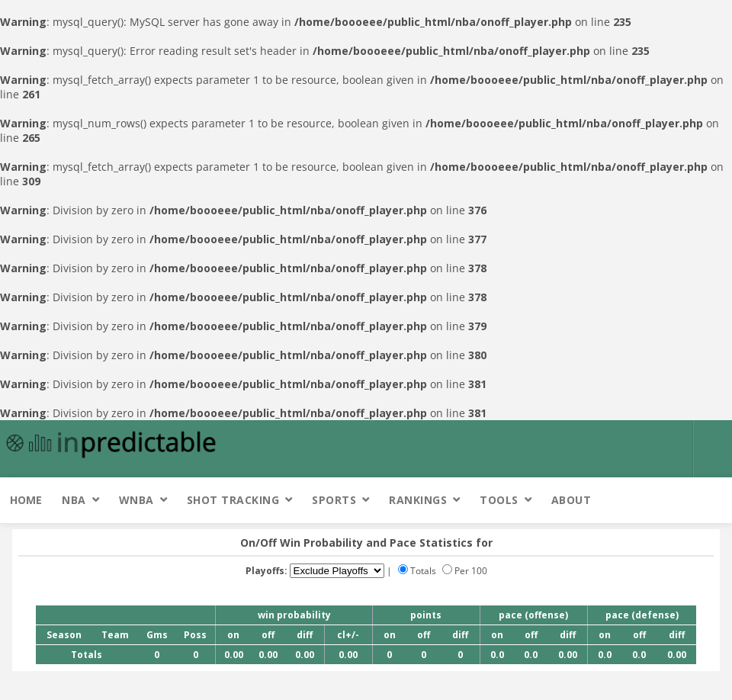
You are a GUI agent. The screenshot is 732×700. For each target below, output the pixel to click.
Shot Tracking (233, 500)
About (571, 500)
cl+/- (348, 635)
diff (305, 635)
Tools (499, 500)
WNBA (136, 500)
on (233, 635)
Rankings (418, 500)
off (268, 635)
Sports (334, 500)
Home (26, 500)
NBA (74, 500)
